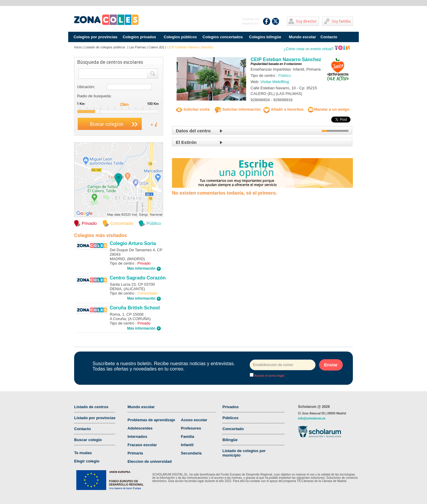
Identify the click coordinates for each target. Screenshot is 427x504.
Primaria (135, 453)
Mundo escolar (302, 37)
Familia (188, 437)
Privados (231, 407)
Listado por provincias (95, 418)
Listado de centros (91, 407)
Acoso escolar (194, 420)
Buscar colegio (88, 440)
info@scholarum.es (312, 418)
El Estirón (186, 142)
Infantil (187, 445)
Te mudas (83, 453)
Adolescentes (140, 428)
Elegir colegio (87, 461)
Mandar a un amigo (328, 109)
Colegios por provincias (95, 37)
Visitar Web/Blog (275, 82)
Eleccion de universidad (150, 461)
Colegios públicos (180, 37)
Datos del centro (193, 131)
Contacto (329, 37)
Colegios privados (140, 37)
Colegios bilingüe (265, 37)
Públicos (230, 418)
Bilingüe (230, 440)
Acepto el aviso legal (269, 376)
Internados (137, 437)
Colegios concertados (223, 37)
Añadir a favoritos (283, 109)
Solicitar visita (193, 109)
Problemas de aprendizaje (151, 420)
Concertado (233, 429)
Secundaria (191, 453)
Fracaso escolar (142, 445)
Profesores (191, 428)
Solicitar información (238, 109)
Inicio (78, 47)
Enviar (331, 365)
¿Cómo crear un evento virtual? (317, 49)
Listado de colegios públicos (105, 47)
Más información (144, 268)
